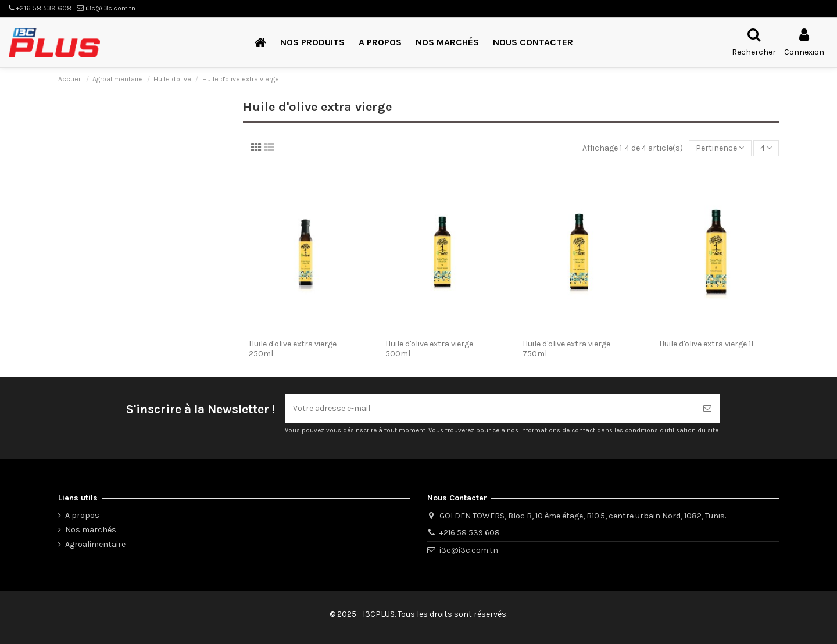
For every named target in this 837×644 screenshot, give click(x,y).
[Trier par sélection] (720, 149)
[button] (312, 43)
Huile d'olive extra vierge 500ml (429, 349)
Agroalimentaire (95, 544)
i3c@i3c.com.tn (469, 550)
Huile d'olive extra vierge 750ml (566, 349)
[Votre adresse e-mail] (490, 408)
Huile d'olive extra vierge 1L (707, 344)
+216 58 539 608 (470, 533)
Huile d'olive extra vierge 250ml (293, 349)
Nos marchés (91, 530)
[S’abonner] (707, 408)
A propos (82, 515)
